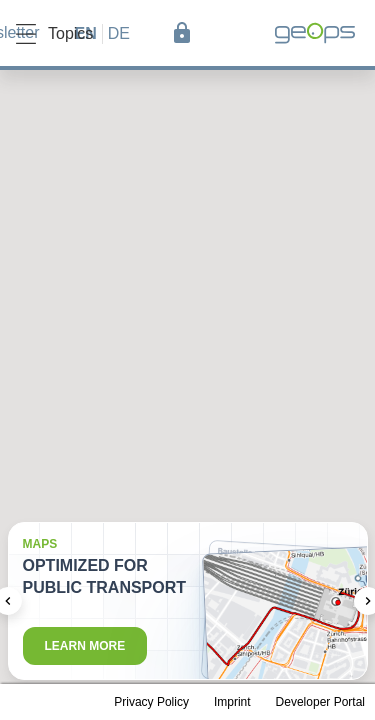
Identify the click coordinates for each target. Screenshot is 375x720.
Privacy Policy (151, 702)
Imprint (232, 702)
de (119, 33)
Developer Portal (320, 702)
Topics (54, 34)
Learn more (85, 646)
